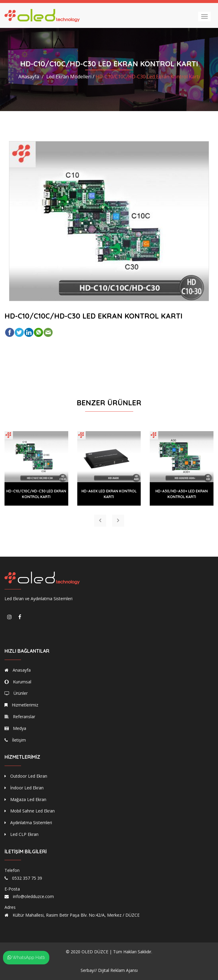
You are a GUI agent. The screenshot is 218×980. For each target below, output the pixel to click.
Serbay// (89, 970)
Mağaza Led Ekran (25, 799)
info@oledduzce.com (33, 896)
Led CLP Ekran (21, 834)
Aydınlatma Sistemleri (28, 823)
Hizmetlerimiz (21, 705)
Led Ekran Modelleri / (70, 77)
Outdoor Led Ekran (26, 776)
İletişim (15, 740)
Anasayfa (29, 77)
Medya (15, 728)
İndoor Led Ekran (24, 788)
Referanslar (20, 717)
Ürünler (16, 693)
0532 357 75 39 (27, 878)
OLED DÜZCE (95, 952)
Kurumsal (18, 682)
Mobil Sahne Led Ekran (30, 811)
